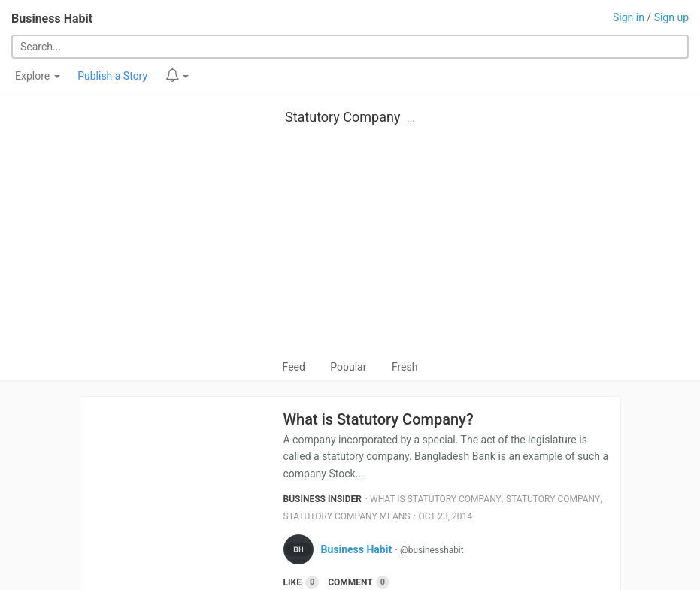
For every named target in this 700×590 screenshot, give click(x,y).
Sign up (671, 17)
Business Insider (323, 499)
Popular (348, 367)
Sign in (629, 17)
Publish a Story (112, 76)
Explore (38, 76)
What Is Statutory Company (436, 499)
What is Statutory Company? (379, 419)
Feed (294, 367)
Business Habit (52, 18)
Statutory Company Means (347, 516)
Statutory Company (343, 117)
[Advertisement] (350, 246)
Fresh (405, 367)
